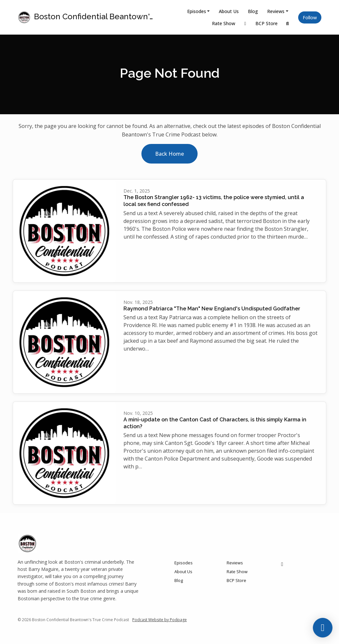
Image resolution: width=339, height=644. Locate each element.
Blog (253, 11)
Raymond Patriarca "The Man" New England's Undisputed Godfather (212, 309)
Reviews (276, 11)
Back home (169, 154)
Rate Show (224, 23)
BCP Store (266, 23)
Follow (310, 17)
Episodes (197, 11)
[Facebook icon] (282, 564)
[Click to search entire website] (288, 23)
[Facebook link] (245, 23)
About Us (229, 11)
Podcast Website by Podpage (160, 620)
